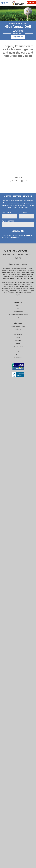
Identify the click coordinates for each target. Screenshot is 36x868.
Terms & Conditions (12, 238)
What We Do (23, 251)
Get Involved (9, 255)
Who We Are (10, 251)
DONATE (32, 2)
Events (18, 258)
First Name (6, 213)
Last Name (23, 213)
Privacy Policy (27, 235)
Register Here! (18, 37)
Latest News (24, 255)
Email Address (8, 221)
